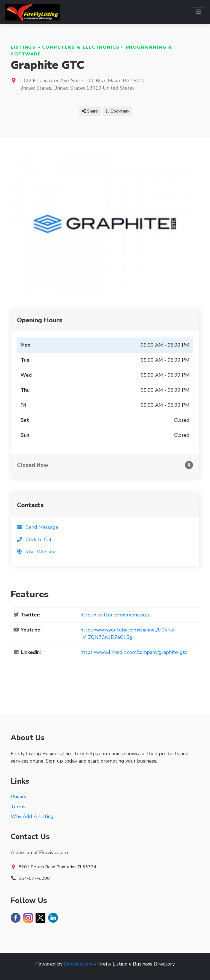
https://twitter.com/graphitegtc (115, 615)
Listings (23, 47)
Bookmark (118, 111)
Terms (18, 807)
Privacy (19, 797)
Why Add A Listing (32, 816)
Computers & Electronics (81, 47)
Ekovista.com (78, 964)
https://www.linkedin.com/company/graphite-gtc (134, 652)
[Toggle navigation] (198, 12)
